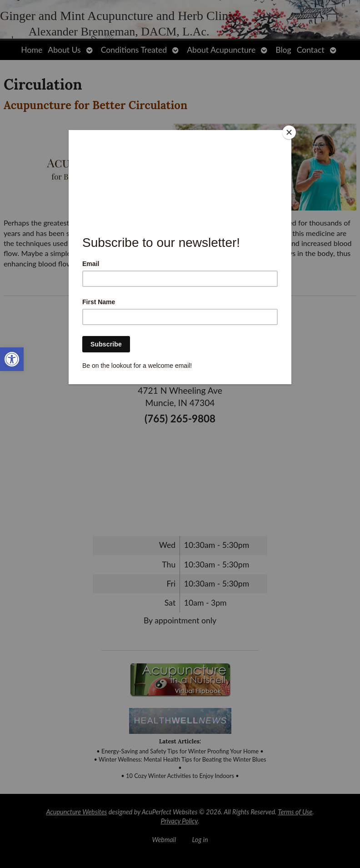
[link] (12, 359)
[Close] (289, 132)
